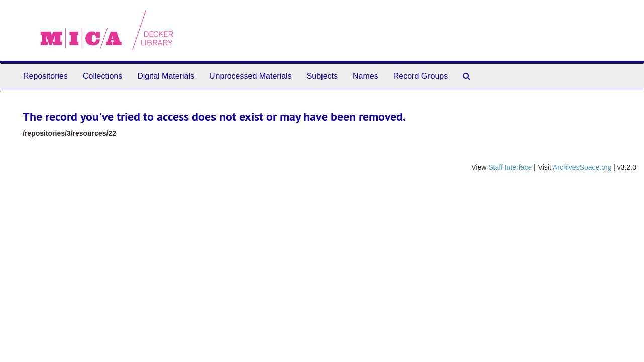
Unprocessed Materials (251, 76)
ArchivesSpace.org (582, 167)
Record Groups (421, 76)
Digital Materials (166, 76)
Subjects (322, 76)
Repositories (45, 76)
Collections (102, 76)
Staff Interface (510, 167)
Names (365, 76)
